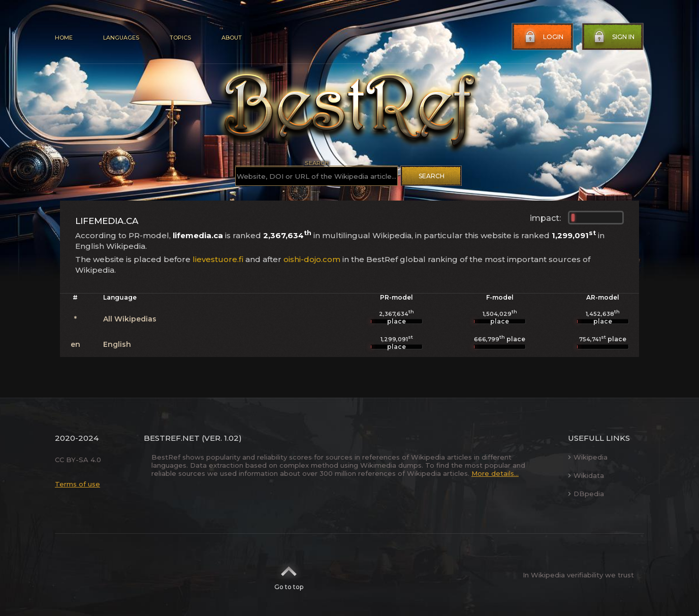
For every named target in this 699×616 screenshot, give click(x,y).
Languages (121, 38)
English (117, 344)
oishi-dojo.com (312, 259)
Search (432, 176)
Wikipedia (588, 457)
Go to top (289, 575)
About (232, 38)
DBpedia (586, 494)
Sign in (613, 37)
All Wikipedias (130, 319)
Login (543, 37)
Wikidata (586, 475)
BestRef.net (172, 438)
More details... (495, 473)
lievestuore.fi (218, 259)
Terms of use (77, 484)
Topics (180, 38)
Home (64, 38)
